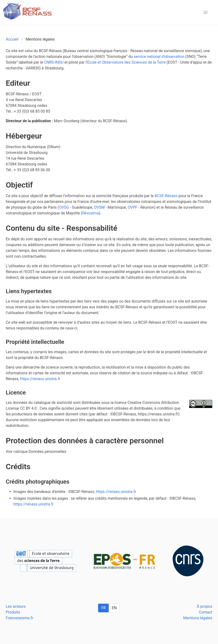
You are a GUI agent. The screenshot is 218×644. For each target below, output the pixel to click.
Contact (206, 612)
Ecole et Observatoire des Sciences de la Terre (127, 62)
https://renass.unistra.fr (40, 379)
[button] (206, 12)
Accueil (12, 39)
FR (103, 608)
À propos (205, 606)
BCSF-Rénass (166, 196)
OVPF (133, 207)
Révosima (90, 213)
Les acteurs (16, 606)
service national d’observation (159, 57)
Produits (13, 612)
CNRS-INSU (54, 62)
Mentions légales (198, 618)
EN (114, 608)
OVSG (64, 207)
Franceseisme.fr (20, 618)
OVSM (99, 207)
